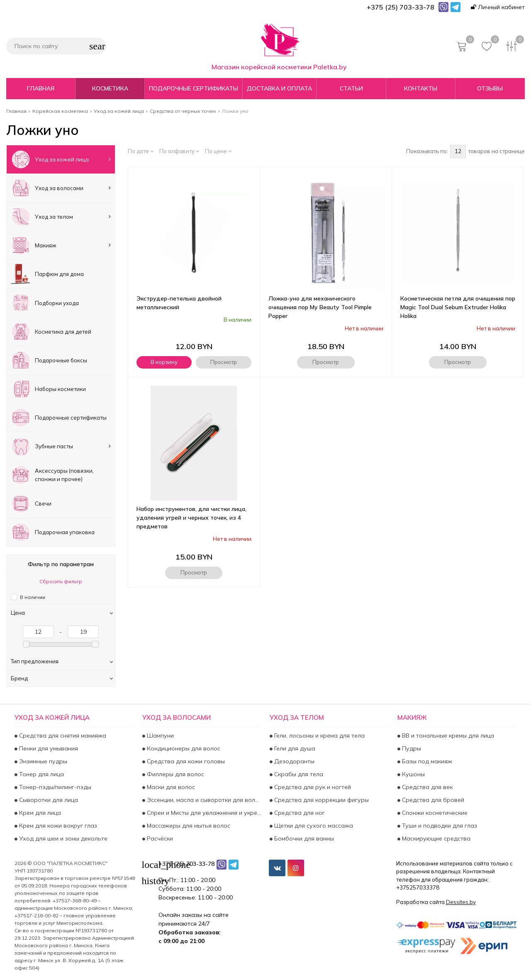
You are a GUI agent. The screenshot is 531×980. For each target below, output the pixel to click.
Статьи (351, 88)
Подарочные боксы (49, 360)
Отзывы (490, 88)
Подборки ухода (45, 303)
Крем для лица (39, 813)
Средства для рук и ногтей (312, 787)
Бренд (62, 678)
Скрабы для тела (298, 774)
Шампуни (160, 736)
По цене (218, 151)
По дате (141, 151)
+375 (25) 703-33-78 (186, 864)
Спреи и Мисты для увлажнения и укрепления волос (203, 813)
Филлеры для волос (175, 774)
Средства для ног (299, 813)
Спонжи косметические (434, 813)
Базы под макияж (426, 761)
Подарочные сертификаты (194, 88)
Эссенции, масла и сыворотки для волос (203, 800)
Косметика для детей (51, 332)
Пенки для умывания (48, 748)
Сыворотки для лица (48, 800)
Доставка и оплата (279, 88)
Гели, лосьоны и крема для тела (319, 736)
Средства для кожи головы (185, 761)
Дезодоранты (294, 761)
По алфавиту (179, 151)
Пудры (411, 748)
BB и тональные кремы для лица (447, 736)
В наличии (33, 597)
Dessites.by (461, 902)
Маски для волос (170, 787)
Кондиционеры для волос (183, 748)
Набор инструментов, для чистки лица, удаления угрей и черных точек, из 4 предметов (191, 518)
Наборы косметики (48, 389)
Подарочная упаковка (53, 532)
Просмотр (224, 362)
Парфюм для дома (47, 274)
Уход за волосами (61, 188)
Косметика (110, 88)
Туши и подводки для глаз (439, 826)
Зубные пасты (61, 446)
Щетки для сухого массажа (313, 826)
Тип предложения (62, 661)
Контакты (421, 88)
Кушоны (413, 774)
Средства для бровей (432, 800)
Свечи (31, 503)
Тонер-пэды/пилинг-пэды (54, 787)
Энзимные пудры (42, 761)
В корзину (164, 362)
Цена (62, 613)
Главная (41, 88)
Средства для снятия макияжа (62, 736)
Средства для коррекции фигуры (321, 800)
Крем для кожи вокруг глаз (57, 826)
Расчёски (159, 838)
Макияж (61, 245)
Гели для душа (294, 748)
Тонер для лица (41, 774)
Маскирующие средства (435, 838)
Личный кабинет (498, 7)
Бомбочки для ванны (303, 838)
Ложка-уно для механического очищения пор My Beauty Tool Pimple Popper (320, 307)
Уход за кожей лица (61, 159)
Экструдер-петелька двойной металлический (179, 303)
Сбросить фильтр (61, 581)
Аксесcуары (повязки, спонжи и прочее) (52, 475)
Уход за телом (61, 217)
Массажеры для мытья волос (188, 826)
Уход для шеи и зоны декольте (62, 838)
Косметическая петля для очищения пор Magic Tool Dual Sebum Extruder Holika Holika (458, 307)
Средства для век (426, 787)
